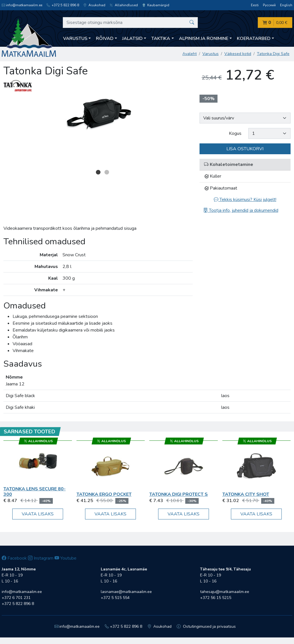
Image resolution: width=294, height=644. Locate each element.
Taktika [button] (161, 38)
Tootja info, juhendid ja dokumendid (241, 210)
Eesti (255, 5)
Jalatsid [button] (132, 38)
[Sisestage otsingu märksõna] (130, 23)
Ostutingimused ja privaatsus (206, 626)
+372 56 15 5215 (216, 598)
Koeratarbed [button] (254, 38)
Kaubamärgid (156, 5)
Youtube (66, 558)
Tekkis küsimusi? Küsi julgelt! (245, 200)
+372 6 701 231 (16, 598)
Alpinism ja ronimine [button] (204, 38)
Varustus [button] (75, 38)
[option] (98, 115)
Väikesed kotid (238, 54)
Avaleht (190, 54)
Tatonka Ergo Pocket (104, 494)
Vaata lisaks (38, 514)
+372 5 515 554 (115, 598)
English (286, 5)
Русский (269, 5)
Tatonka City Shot (246, 494)
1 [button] (98, 172)
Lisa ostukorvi (245, 149)
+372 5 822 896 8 (63, 5)
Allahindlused (124, 5)
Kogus (235, 133)
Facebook (14, 558)
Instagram (41, 558)
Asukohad (94, 5)
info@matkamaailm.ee (22, 5)
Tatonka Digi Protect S (179, 494)
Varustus (211, 54)
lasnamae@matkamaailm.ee (126, 592)
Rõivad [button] (105, 38)
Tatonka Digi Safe (273, 54)
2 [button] (107, 172)
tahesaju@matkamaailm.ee (225, 592)
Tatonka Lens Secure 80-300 (35, 492)
